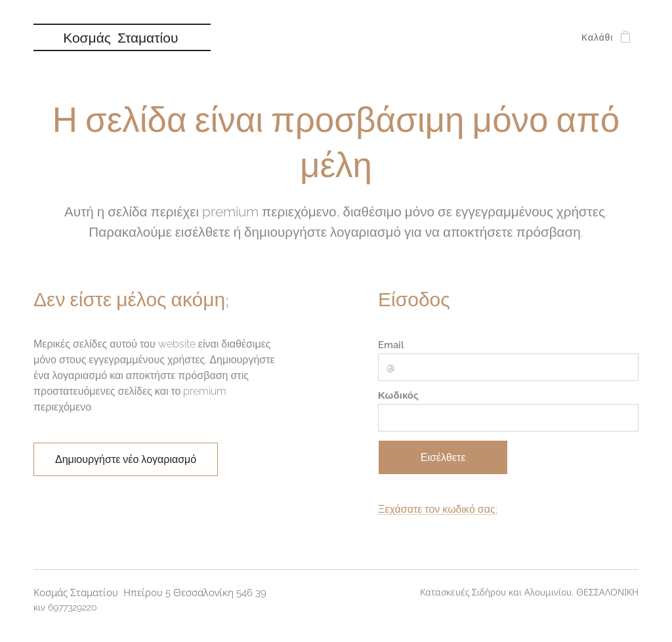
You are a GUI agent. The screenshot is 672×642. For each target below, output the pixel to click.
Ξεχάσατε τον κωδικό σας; (438, 510)
